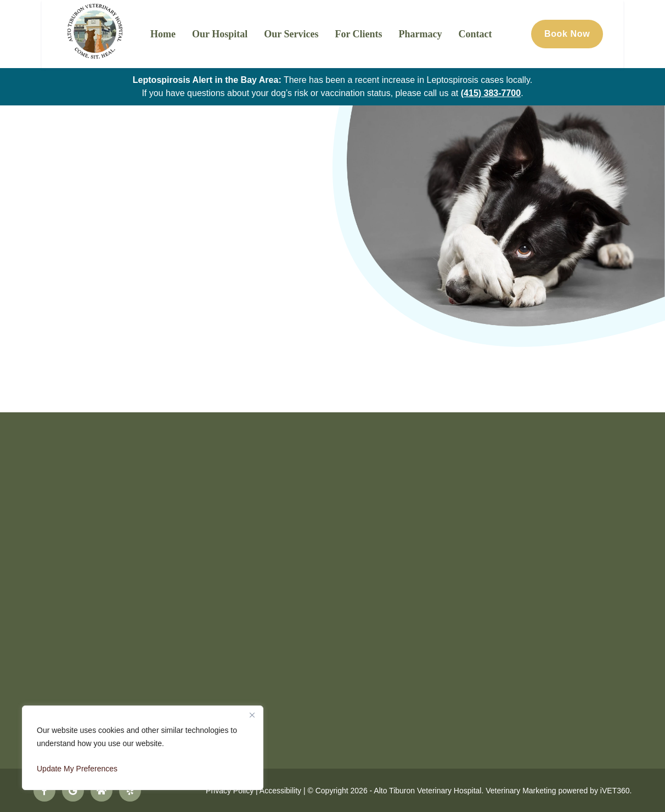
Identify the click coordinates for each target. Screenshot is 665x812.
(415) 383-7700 (491, 93)
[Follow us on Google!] (73, 790)
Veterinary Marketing (521, 790)
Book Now (607, 34)
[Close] (252, 715)
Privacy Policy (230, 790)
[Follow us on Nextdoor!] (102, 790)
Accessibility (280, 790)
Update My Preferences (77, 769)
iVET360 (615, 790)
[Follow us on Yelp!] (130, 790)
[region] (143, 748)
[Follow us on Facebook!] (44, 790)
